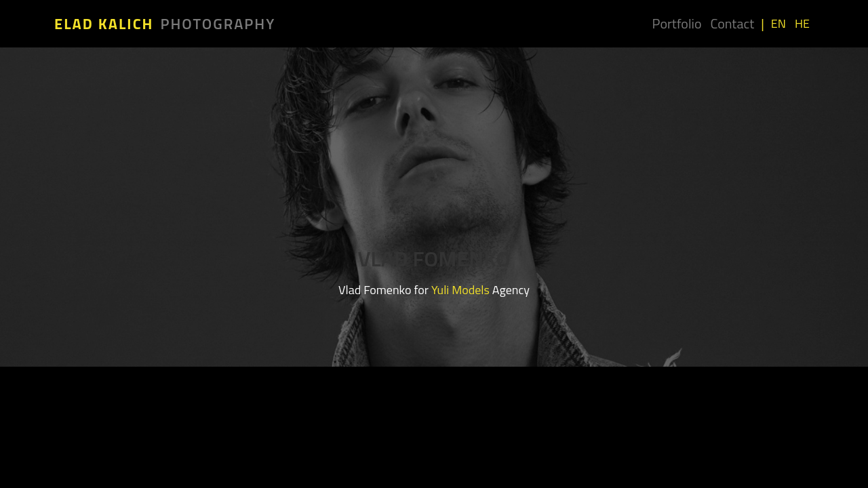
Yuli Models (460, 290)
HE (802, 23)
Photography (218, 24)
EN (778, 23)
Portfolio (677, 23)
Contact (732, 23)
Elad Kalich (104, 24)
